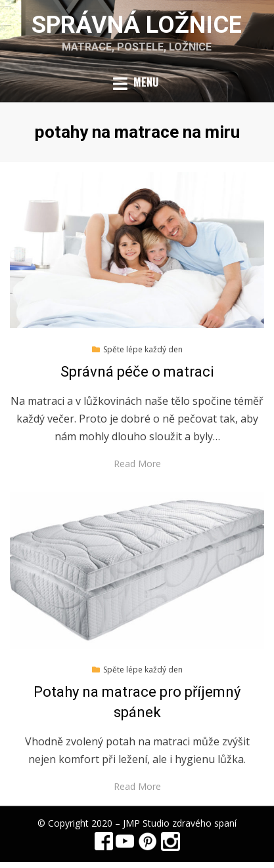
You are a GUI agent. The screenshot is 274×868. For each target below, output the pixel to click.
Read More (137, 464)
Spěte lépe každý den (143, 349)
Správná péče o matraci (137, 372)
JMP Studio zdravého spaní (180, 823)
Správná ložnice (137, 25)
